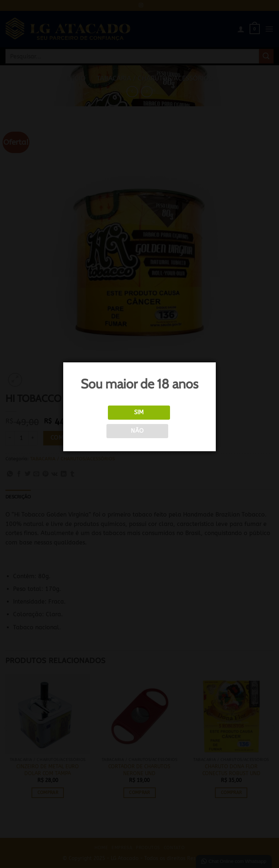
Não (137, 431)
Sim (139, 412)
